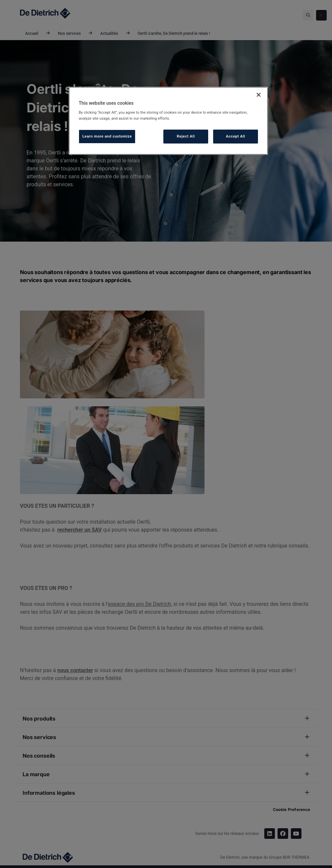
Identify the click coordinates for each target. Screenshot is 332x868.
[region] (168, 121)
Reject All (186, 136)
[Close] (259, 95)
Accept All (236, 136)
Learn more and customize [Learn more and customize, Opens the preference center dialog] (107, 136)
